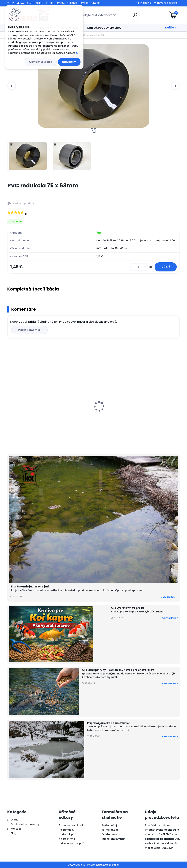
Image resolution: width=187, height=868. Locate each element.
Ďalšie (170, 28)
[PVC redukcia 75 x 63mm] (93, 86)
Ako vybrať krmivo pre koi (128, 608)
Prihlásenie (145, 3)
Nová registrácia (167, 3)
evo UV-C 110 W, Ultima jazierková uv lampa (34, 410)
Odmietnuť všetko (41, 62)
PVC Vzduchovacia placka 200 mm (92, 408)
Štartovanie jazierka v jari (30, 586)
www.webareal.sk (108, 865)
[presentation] (12, 86)
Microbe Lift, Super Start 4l (144, 408)
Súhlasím (69, 62)
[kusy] (138, 267)
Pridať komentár (29, 330)
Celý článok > (169, 597)
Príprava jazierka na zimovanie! (108, 723)
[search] (135, 16)
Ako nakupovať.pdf (71, 825)
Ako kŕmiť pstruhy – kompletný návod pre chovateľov (118, 670)
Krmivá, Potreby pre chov (104, 28)
